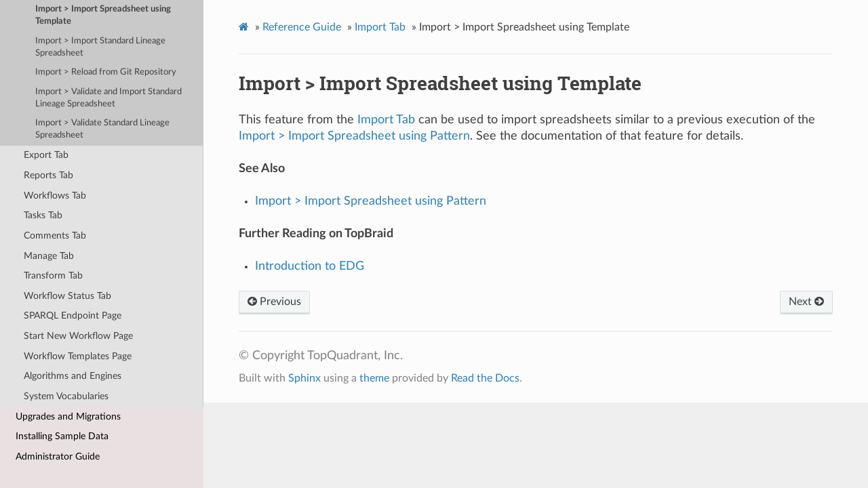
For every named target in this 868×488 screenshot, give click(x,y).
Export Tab (46, 155)
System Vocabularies (66, 396)
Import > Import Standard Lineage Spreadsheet (100, 47)
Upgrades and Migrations (68, 416)
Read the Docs (485, 378)
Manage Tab (49, 256)
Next (806, 302)
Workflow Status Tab (67, 296)
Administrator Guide (58, 456)
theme (374, 378)
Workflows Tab (55, 196)
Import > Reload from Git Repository (106, 72)
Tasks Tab (43, 215)
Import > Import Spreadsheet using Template (103, 15)
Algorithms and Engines (73, 376)
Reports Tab (48, 175)
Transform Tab (53, 276)
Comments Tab (55, 236)
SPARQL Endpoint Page (73, 316)
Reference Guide (302, 27)
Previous (274, 302)
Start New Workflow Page (78, 336)
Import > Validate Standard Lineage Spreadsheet (102, 129)
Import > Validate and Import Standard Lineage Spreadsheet (108, 98)
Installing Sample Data (62, 436)
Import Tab (380, 27)
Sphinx (304, 378)
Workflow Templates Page (78, 356)
